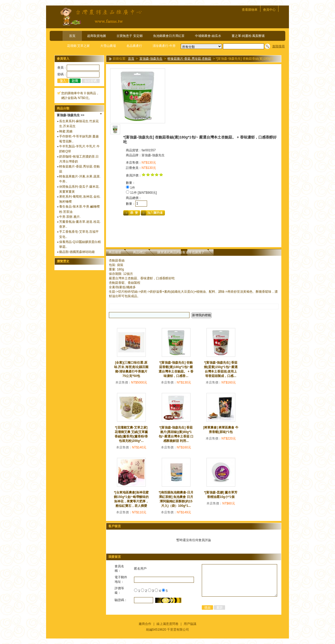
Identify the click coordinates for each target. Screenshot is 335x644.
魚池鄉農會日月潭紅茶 (169, 36)
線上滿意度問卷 (167, 624)
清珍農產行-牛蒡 (164, 46)
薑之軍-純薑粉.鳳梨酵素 (248, 36)
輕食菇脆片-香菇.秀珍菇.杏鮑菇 (189, 59)
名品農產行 (134, 46)
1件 (130, 188)
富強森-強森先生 (151, 59)
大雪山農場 (108, 46)
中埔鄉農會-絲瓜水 (208, 36)
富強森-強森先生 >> (71, 115)
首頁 (72, 36)
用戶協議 (190, 624)
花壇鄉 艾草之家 (78, 46)
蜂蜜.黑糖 (66, 131)
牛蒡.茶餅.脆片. (70, 217)
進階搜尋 (278, 46)
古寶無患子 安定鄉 (129, 36)
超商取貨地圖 (97, 36)
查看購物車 (250, 10)
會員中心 (269, 10)
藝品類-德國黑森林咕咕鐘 (77, 252)
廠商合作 (145, 624)
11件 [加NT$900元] (141, 193)
